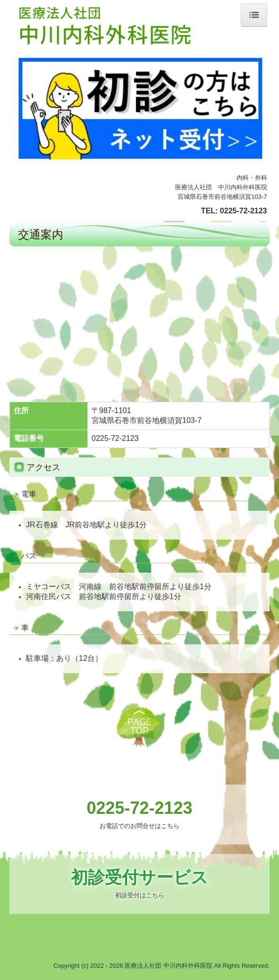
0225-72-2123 (244, 211)
